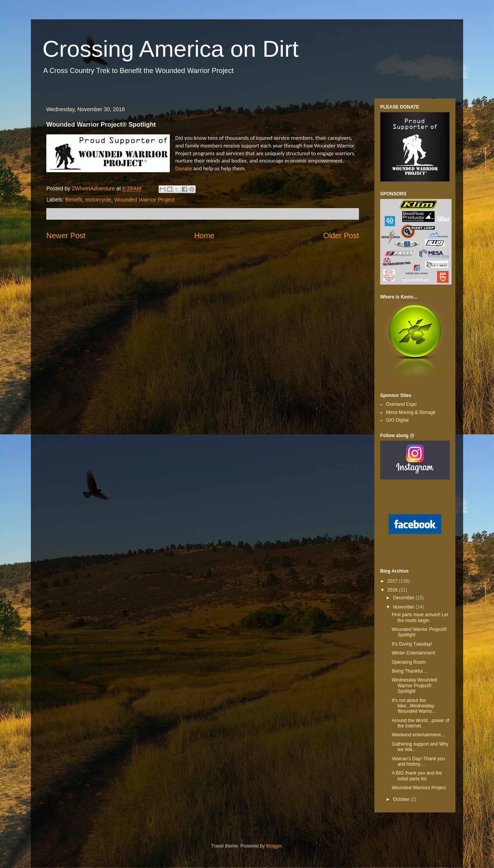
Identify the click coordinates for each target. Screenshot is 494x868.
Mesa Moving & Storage (411, 412)
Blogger (274, 846)
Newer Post (66, 236)
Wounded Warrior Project (144, 200)
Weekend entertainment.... (419, 735)
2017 (393, 581)
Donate (184, 168)
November (404, 607)
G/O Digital (397, 420)
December (404, 598)
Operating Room (409, 662)
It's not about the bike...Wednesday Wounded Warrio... (414, 706)
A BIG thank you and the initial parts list (417, 776)
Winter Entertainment (414, 653)
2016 (393, 590)
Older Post (341, 236)
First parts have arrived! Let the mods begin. (420, 617)
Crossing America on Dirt (171, 49)
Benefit (74, 200)
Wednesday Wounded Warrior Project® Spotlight (414, 686)
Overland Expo (401, 404)
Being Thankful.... (410, 671)
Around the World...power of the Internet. (420, 723)
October (402, 799)
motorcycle (98, 200)
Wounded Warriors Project (419, 788)
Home (204, 236)
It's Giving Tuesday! (412, 644)
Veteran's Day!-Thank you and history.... (418, 761)
